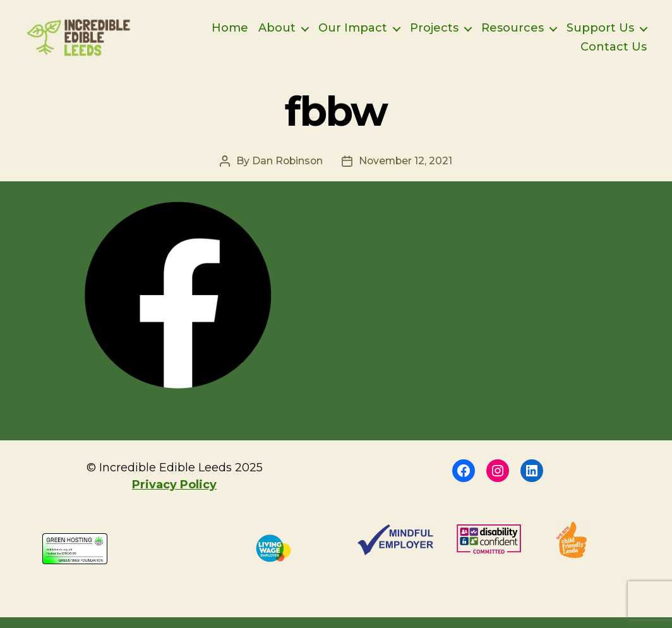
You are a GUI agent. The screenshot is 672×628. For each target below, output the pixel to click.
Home (230, 34)
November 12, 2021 (406, 172)
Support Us (600, 34)
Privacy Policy (174, 495)
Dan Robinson (286, 172)
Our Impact (353, 34)
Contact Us (614, 53)
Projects (434, 34)
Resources (513, 34)
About (277, 34)
